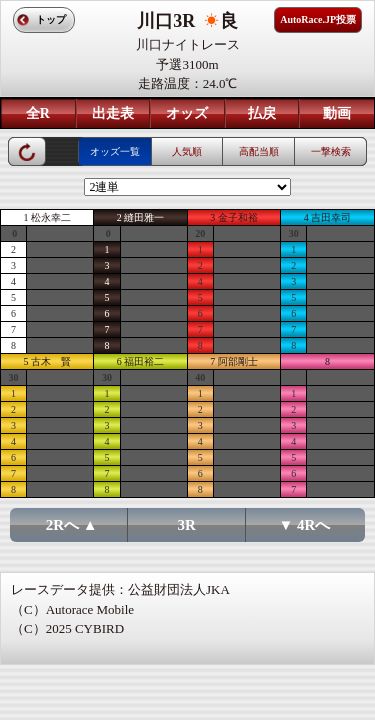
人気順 (187, 151)
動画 (337, 113)
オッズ (187, 113)
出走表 (113, 113)
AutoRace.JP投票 (318, 19)
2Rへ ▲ (72, 525)
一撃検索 (331, 151)
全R (38, 113)
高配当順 (259, 151)
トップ (51, 19)
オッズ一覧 (115, 151)
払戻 (262, 113)
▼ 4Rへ (304, 525)
